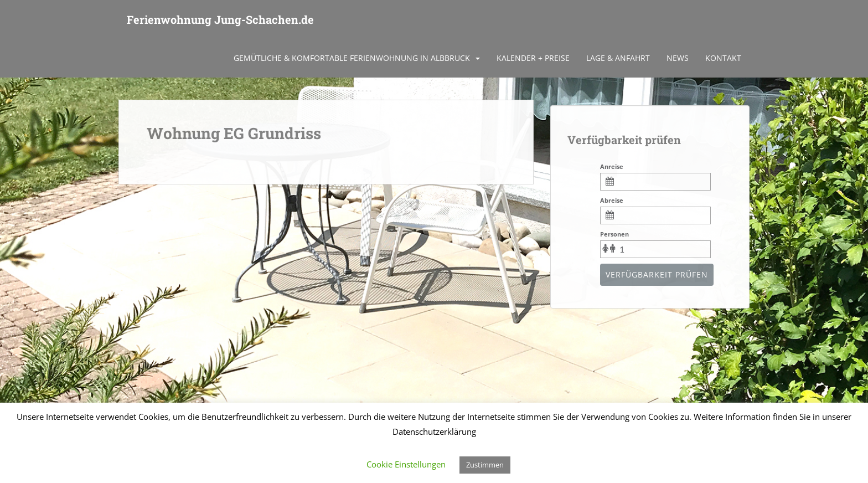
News (678, 58)
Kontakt (723, 58)
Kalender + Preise (533, 58)
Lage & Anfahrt (618, 58)
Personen (614, 234)
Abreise (612, 200)
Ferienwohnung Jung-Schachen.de (220, 19)
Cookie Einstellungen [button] (406, 464)
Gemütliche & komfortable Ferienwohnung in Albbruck (352, 58)
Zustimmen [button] (485, 465)
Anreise (612, 166)
